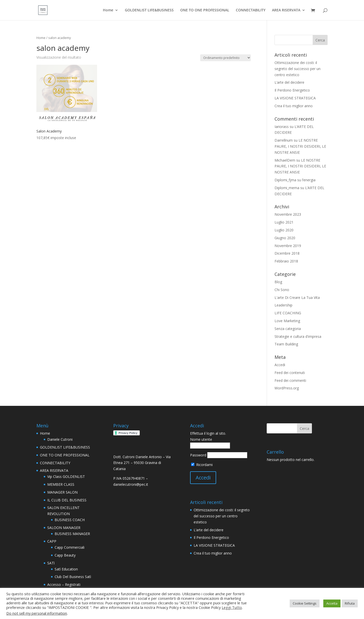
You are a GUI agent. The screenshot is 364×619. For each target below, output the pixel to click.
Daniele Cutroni (60, 439)
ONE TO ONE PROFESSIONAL (205, 10)
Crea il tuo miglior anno (294, 106)
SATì (51, 563)
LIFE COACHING (288, 313)
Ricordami (202, 465)
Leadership (283, 305)
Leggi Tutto (232, 607)
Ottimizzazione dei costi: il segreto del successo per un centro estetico (298, 69)
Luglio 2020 (284, 230)
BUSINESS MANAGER (72, 534)
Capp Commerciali (70, 547)
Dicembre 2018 (287, 253)
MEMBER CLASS (61, 484)
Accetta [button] (332, 603)
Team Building (286, 344)
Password (198, 455)
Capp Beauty (65, 555)
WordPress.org (287, 388)
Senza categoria (288, 329)
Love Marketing (287, 321)
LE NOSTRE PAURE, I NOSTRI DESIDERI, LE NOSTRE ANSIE (300, 146)
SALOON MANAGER (64, 528)
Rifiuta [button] (350, 603)
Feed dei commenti (290, 380)
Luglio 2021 (284, 222)
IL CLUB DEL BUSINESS (67, 500)
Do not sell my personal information (37, 613)
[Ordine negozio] (225, 58)
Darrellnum (284, 140)
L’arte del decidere (289, 82)
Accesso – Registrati (64, 584)
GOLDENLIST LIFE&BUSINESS (149, 10)
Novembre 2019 (288, 246)
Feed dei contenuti (290, 373)
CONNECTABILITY (251, 10)
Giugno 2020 (285, 238)
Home (108, 10)
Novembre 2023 (288, 214)
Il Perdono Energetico (292, 90)
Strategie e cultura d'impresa (298, 336)
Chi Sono (282, 290)
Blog (278, 282)
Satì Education (66, 569)
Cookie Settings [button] (305, 603)
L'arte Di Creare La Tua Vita (297, 297)
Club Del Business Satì (73, 577)
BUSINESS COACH (70, 520)
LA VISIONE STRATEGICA (295, 98)
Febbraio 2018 (286, 261)
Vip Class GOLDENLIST (66, 477)
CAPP (52, 541)
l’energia (309, 180)
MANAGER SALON (62, 492)
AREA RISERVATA (286, 10)
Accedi (280, 365)
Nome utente (201, 439)
